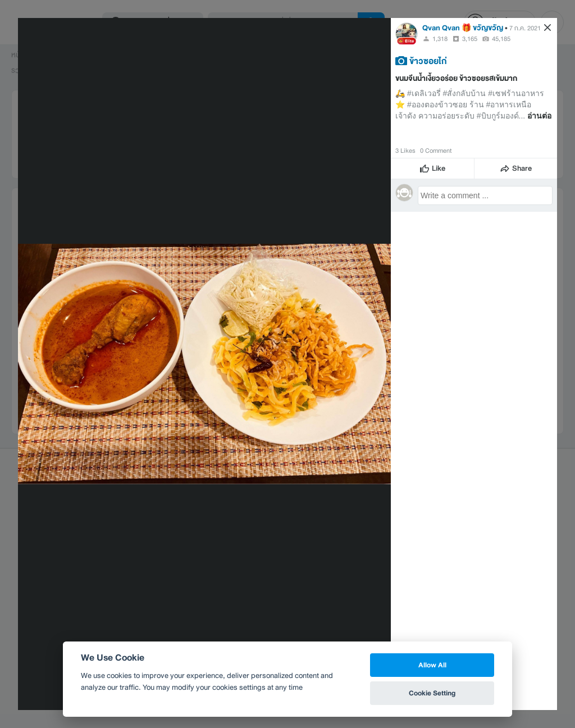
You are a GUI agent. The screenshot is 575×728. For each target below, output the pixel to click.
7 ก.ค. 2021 (525, 28)
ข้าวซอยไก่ (428, 61)
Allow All (432, 665)
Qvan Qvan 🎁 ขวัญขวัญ (463, 28)
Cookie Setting (432, 693)
